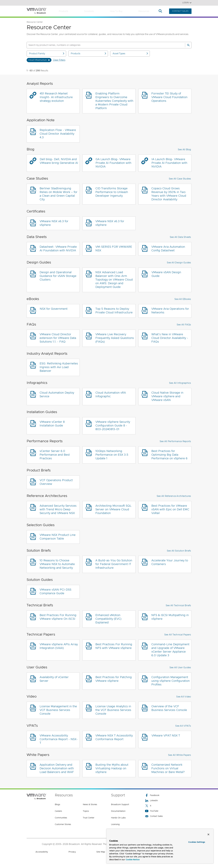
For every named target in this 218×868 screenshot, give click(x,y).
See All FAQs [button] (184, 325)
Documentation (118, 811)
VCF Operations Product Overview (56, 482)
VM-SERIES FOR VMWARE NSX (114, 249)
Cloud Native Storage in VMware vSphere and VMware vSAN (167, 396)
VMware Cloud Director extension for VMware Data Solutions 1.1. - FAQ (58, 338)
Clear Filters (59, 60)
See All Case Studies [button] (180, 179)
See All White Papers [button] (180, 755)
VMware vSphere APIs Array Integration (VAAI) (59, 646)
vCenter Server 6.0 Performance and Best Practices (55, 455)
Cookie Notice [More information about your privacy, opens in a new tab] (133, 860)
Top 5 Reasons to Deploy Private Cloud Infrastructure (114, 311)
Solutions (89, 11)
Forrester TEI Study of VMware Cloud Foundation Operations (169, 97)
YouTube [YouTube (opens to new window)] (152, 811)
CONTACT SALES (180, 11)
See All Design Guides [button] (179, 263)
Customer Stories (63, 824)
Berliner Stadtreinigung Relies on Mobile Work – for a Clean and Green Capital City (58, 194)
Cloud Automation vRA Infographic (111, 395)
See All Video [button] (184, 697)
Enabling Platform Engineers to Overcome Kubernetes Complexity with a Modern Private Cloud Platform (114, 101)
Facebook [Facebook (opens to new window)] (152, 795)
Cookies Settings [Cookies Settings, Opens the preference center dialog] (197, 842)
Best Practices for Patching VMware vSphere (114, 679)
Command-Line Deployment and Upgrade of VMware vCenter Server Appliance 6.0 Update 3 (170, 650)
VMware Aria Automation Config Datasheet (168, 249)
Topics (86, 811)
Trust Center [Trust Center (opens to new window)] (89, 818)
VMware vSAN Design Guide (166, 274)
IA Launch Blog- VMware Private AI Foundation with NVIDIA (169, 163)
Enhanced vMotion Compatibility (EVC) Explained (108, 619)
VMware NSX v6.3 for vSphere (54, 223)
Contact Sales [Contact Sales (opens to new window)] (154, 816)
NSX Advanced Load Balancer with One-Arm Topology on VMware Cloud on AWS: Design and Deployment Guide (114, 280)
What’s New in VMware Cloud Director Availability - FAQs (170, 338)
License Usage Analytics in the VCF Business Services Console (113, 710)
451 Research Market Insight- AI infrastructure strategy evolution (56, 97)
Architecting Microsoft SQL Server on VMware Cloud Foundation (113, 509)
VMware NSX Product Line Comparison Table (58, 537)
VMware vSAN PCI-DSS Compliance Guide (55, 592)
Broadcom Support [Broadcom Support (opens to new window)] (120, 805)
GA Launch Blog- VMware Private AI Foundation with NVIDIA (113, 163)
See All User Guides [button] (180, 668)
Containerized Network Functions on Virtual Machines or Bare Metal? (168, 768)
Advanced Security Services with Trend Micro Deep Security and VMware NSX (58, 509)
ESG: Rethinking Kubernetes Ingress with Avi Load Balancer (59, 367)
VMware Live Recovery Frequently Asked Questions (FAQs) (115, 338)
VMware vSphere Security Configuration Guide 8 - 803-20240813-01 (113, 426)
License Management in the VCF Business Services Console (58, 710)
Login (187, 3)
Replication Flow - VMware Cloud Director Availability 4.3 (58, 134)
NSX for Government (54, 309)
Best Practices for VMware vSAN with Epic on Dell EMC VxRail (170, 509)
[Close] (208, 834)
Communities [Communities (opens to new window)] (61, 818)
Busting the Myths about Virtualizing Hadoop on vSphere (112, 768)
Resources (144, 11)
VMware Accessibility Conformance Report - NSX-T (59, 739)
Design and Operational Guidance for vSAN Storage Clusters (58, 276)
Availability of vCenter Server (54, 679)
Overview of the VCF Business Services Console (169, 708)
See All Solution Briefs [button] (179, 551)
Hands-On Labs (118, 818)
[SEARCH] (103, 45)
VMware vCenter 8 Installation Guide (52, 424)
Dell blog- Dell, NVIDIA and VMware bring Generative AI (59, 161)
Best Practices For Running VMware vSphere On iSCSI (58, 617)
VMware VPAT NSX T (166, 736)
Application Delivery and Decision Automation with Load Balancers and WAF (57, 768)
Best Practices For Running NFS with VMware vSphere (114, 646)
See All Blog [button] (184, 150)
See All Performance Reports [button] (175, 441)
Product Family (47, 54)
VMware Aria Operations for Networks (170, 311)
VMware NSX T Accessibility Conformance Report (114, 737)
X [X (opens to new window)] (148, 806)
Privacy (72, 852)
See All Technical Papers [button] (178, 635)
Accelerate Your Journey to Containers (170, 562)
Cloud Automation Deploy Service (57, 395)
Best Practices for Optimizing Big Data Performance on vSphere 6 (169, 455)
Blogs (57, 805)
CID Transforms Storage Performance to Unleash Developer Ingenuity (112, 192)
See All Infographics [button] (180, 383)
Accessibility (42, 852)
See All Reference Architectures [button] (174, 496)
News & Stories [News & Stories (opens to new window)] (90, 805)
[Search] (188, 45)
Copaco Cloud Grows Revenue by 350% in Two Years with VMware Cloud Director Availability (169, 194)
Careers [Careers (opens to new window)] (58, 811)
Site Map (101, 852)
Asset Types (130, 54)
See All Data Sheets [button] (180, 237)
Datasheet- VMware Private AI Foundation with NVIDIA (58, 249)
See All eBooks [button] (183, 299)
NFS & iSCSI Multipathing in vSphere (170, 617)
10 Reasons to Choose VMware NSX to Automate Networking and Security (57, 564)
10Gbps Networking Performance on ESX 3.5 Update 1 (112, 455)
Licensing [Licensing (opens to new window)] (115, 824)
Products (63, 11)
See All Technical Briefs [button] (178, 605)
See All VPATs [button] (183, 726)
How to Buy (116, 11)
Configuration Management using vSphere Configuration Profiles (171, 681)
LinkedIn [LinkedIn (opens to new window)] (151, 801)
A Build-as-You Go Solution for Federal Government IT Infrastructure (114, 564)
